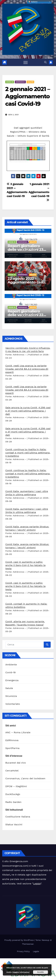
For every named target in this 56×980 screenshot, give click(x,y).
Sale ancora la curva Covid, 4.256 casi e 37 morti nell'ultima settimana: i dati (28, 411)
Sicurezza (11, 696)
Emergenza (20, 82)
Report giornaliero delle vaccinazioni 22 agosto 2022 (25, 315)
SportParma (12, 748)
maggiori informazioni (21, 972)
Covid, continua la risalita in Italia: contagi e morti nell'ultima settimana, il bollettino (28, 453)
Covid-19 (10, 82)
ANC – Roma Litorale (18, 732)
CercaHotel (12, 771)
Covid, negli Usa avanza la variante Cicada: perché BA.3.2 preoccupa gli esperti (27, 369)
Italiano (33, 2)
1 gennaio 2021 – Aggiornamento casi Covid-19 (39, 192)
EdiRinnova (12, 740)
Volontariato (13, 704)
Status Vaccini (14, 824)
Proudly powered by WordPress (19, 940)
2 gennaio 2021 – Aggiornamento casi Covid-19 (28, 96)
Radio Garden (13, 802)
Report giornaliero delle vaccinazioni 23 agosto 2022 (25, 250)
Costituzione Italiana (18, 817)
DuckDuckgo (13, 794)
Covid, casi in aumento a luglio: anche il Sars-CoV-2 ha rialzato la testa (25, 565)
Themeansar (28, 944)
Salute (30, 82)
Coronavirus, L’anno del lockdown (25, 778)
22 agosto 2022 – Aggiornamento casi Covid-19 (25, 282)
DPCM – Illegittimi (16, 786)
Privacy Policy (23, 951)
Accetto (40, 972)
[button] (45, 62)
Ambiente (11, 665)
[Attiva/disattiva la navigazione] (26, 62)
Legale (37, 884)
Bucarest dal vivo (16, 763)
